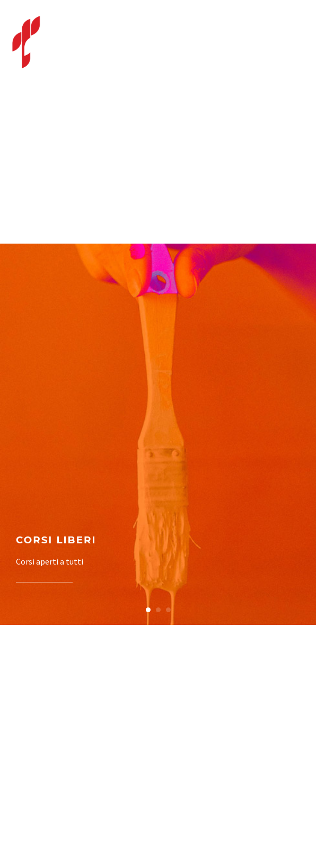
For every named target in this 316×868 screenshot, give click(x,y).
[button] (148, 610)
